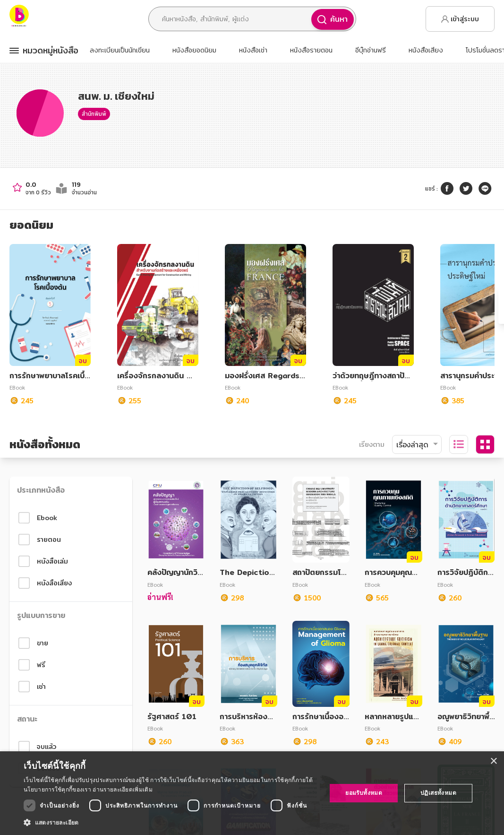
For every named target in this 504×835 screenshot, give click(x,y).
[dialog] (252, 793)
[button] (171, 822)
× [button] (493, 761)
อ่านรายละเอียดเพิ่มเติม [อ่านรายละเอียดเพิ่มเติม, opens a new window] (122, 789)
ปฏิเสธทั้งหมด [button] (438, 793)
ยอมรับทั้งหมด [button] (364, 793)
